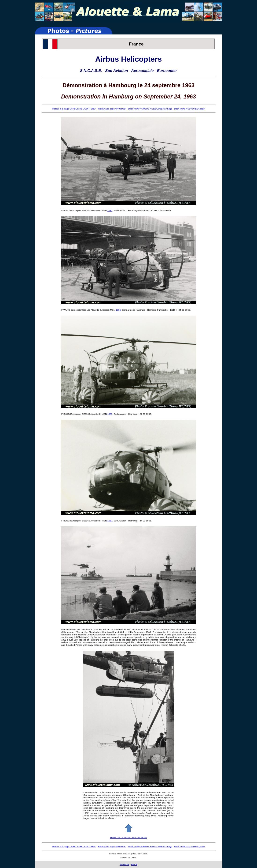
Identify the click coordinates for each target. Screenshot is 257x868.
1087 (110, 210)
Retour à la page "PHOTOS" (112, 109)
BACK (134, 864)
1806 (118, 310)
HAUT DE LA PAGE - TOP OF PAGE (129, 837)
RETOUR (124, 864)
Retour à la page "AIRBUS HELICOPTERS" (74, 109)
